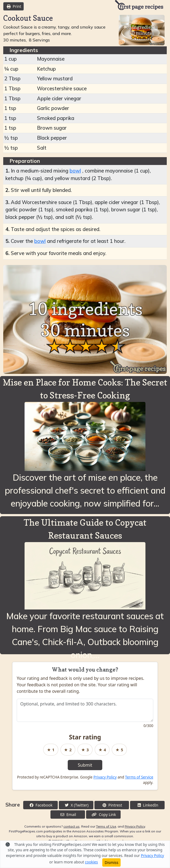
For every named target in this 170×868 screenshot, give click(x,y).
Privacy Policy (105, 777)
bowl (75, 171)
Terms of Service (139, 777)
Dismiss (112, 862)
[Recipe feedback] (85, 710)
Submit (85, 765)
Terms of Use (106, 826)
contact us (72, 826)
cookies (91, 862)
